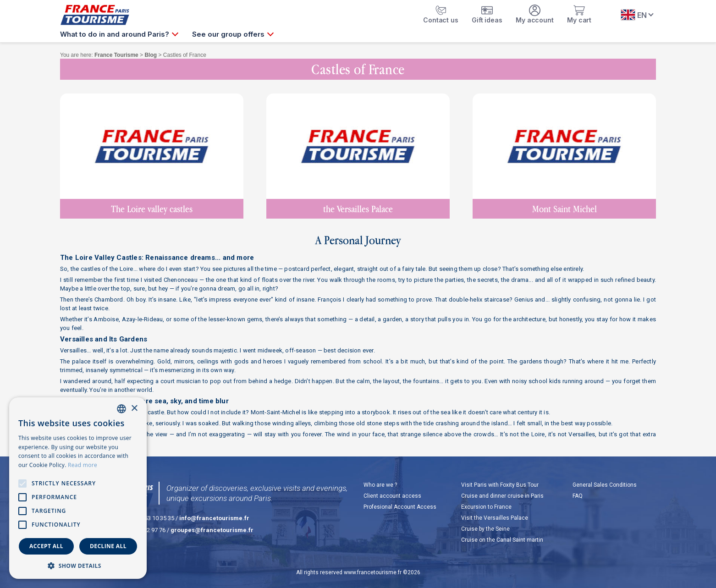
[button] (78, 565)
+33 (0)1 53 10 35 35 (148, 518)
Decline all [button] (108, 546)
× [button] (134, 409)
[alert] (78, 488)
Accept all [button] (46, 546)
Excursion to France (486, 507)
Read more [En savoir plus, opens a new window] (83, 465)
